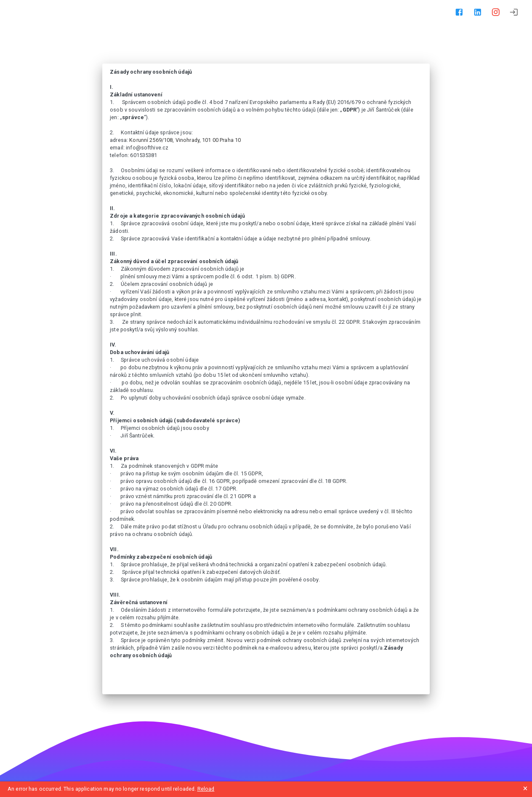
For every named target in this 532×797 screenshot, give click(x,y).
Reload (206, 789)
